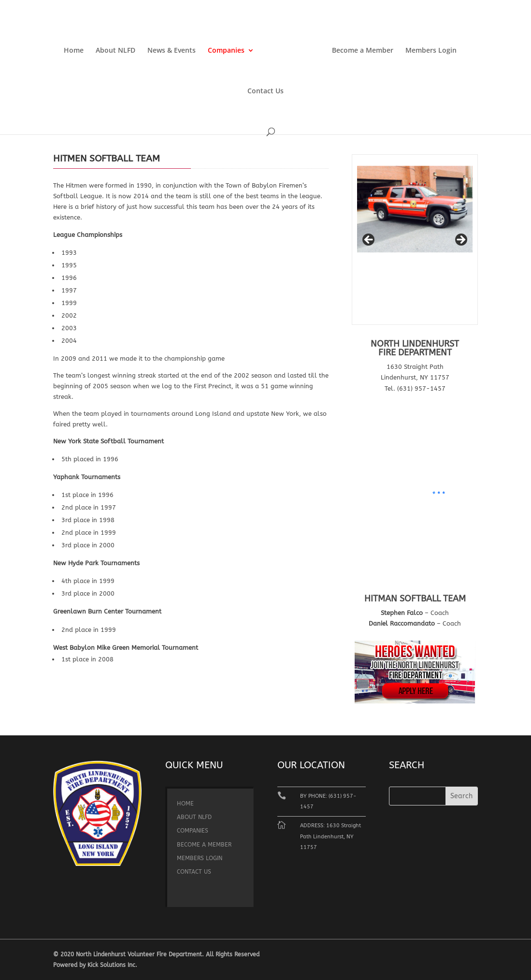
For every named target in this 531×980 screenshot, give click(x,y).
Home (74, 51)
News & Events (172, 51)
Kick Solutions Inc (111, 965)
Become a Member (363, 51)
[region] (415, 243)
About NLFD (115, 51)
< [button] (369, 240)
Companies (226, 51)
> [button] (460, 240)
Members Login (431, 51)
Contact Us (265, 91)
